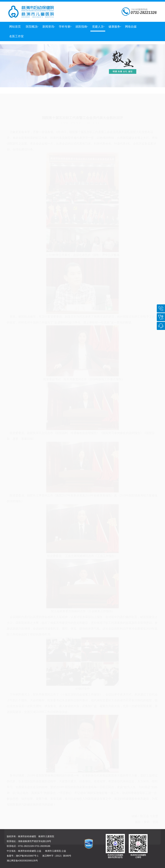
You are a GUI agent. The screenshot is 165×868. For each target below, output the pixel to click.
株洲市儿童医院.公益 (56, 851)
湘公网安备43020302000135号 (22, 861)
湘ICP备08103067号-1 (27, 856)
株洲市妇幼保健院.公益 (30, 851)
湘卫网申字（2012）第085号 (57, 856)
